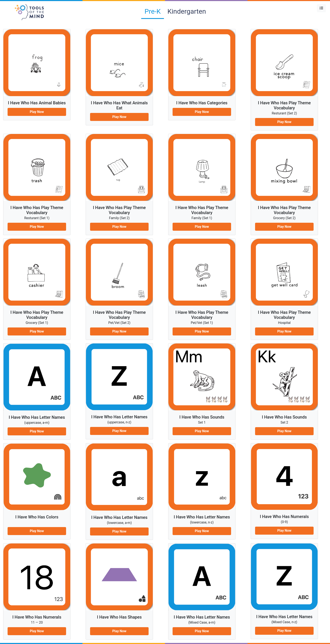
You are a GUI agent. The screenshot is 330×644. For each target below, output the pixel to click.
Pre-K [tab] (153, 11)
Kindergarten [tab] (187, 11)
